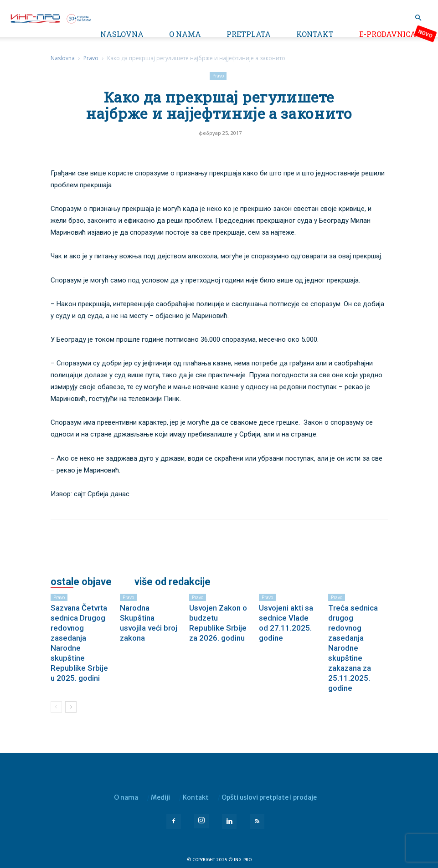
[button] (418, 18)
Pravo (91, 58)
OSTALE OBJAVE (81, 582)
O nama (185, 34)
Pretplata (249, 34)
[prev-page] (56, 707)
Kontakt (315, 34)
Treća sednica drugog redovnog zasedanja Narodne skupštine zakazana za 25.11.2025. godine (353, 648)
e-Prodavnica (388, 34)
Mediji (160, 797)
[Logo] (50, 18)
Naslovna (122, 34)
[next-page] (71, 707)
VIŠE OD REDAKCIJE (173, 582)
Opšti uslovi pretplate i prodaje (269, 797)
